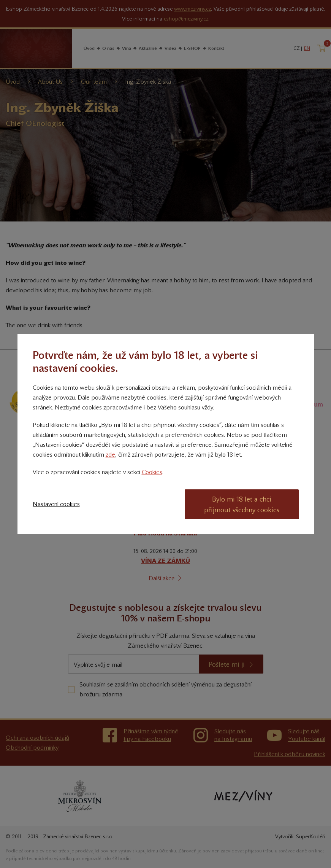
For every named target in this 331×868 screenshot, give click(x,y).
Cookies (152, 472)
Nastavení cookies (56, 504)
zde (110, 455)
